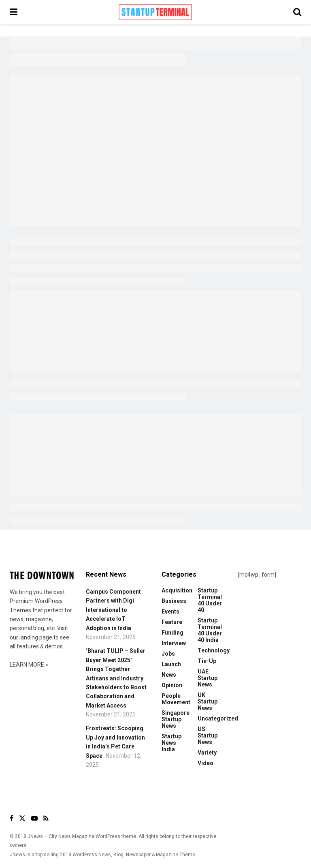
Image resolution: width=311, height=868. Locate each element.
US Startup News (208, 735)
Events (170, 611)
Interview (174, 643)
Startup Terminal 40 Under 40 (210, 600)
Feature (172, 622)
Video (206, 763)
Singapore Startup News (176, 719)
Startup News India (171, 743)
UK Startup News (208, 701)
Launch (171, 664)
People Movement (176, 699)
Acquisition (177, 590)
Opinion (172, 685)
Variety (207, 753)
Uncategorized (218, 718)
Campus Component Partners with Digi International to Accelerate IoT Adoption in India (113, 610)
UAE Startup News (208, 678)
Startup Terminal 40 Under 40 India (210, 630)
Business (174, 601)
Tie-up (207, 661)
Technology (214, 650)
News (169, 675)
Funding (173, 633)
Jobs (168, 654)
